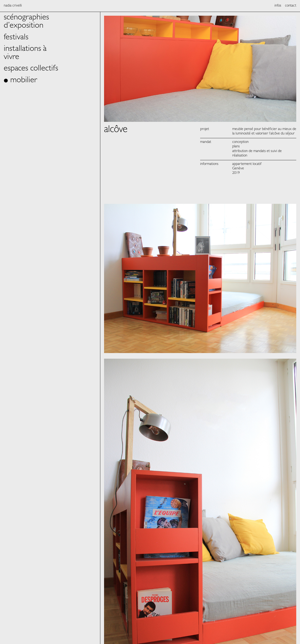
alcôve (116, 130)
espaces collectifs (31, 69)
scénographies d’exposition (26, 22)
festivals (16, 38)
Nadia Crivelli (13, 6)
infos (278, 6)
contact (291, 6)
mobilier (24, 81)
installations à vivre (25, 53)
